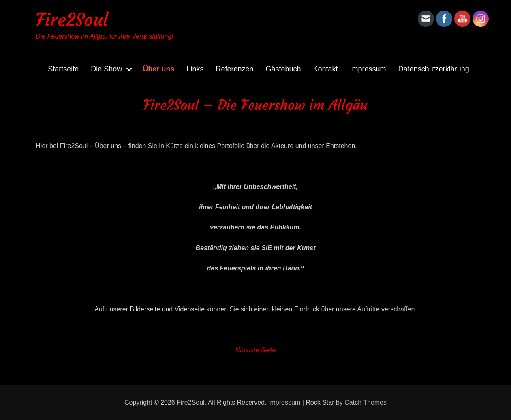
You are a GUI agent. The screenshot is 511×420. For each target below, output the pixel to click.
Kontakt (326, 69)
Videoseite (190, 309)
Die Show (106, 69)
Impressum (368, 69)
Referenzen (234, 69)
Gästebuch (283, 69)
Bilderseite (145, 309)
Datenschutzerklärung (434, 69)
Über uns (158, 69)
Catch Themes (366, 402)
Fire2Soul (72, 20)
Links (195, 69)
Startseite (63, 69)
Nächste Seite (256, 350)
